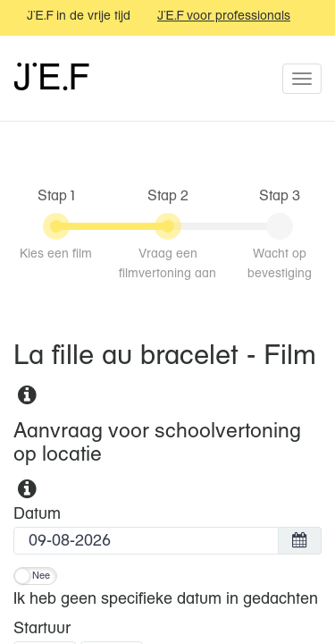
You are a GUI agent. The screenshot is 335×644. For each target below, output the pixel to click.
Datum (37, 514)
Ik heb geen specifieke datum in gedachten (166, 599)
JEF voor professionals (224, 16)
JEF (50, 80)
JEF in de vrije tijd (79, 16)
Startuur (42, 629)
